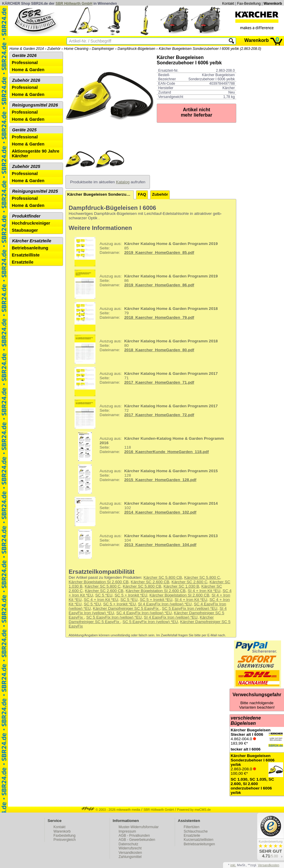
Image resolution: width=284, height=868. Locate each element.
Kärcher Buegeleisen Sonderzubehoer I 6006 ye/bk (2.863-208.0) (210, 49)
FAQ (142, 194)
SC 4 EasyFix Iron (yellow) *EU (144, 613)
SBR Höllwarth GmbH (74, 4)
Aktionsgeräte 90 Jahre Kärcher (35, 153)
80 (144, 349)
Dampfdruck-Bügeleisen (136, 49)
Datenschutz (129, 844)
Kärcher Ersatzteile (32, 241)
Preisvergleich (65, 840)
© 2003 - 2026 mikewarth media (111, 810)
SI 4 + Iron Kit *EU (204, 591)
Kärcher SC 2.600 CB (150, 582)
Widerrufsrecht (130, 848)
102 (144, 511)
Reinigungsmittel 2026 (35, 105)
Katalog (123, 182)
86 (144, 284)
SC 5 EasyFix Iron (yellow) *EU (190, 608)
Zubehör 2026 (26, 80)
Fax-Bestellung (249, 4)
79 (144, 317)
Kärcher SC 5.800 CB (163, 577)
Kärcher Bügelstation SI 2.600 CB (99, 582)
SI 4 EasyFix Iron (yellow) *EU (165, 604)
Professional (25, 63)
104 (144, 544)
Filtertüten (192, 827)
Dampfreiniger (103, 49)
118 (147, 447)
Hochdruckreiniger (31, 223)
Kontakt (228, 4)
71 (144, 382)
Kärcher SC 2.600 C (189, 582)
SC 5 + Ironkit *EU (131, 595)
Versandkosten (130, 853)
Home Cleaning (76, 49)
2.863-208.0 (257, 774)
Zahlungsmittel (130, 857)
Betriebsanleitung (30, 248)
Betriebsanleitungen (199, 844)
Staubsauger (25, 230)
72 (144, 414)
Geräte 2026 (24, 55)
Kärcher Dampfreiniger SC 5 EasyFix (126, 608)
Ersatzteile (23, 262)
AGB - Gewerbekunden (137, 840)
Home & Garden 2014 (27, 49)
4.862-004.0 (257, 740)
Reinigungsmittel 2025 (35, 191)
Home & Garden (28, 70)
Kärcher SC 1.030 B (181, 586)
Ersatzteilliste (26, 255)
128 (144, 479)
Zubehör (54, 49)
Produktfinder (26, 216)
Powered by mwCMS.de (194, 810)
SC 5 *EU (104, 595)
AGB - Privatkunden (134, 836)
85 (144, 252)
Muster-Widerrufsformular (139, 827)
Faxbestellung (65, 836)
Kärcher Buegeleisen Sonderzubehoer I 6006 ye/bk (100, 194)
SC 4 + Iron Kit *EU (101, 600)
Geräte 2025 (24, 130)
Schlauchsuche (196, 831)
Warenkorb (273, 4)
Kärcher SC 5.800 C (202, 577)
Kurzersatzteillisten (199, 840)
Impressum (127, 831)
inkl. (233, 865)
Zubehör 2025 (26, 166)
